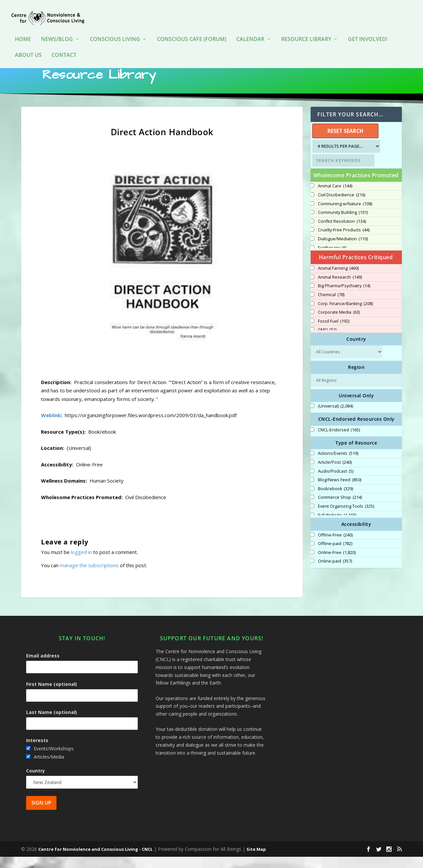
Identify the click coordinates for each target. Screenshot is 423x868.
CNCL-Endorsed (339, 441)
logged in (81, 563)
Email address (43, 667)
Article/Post (335, 474)
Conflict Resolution (342, 233)
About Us (28, 45)
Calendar (250, 30)
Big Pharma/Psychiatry (344, 297)
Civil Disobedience (342, 206)
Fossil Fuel (334, 333)
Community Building (343, 224)
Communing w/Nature (345, 215)
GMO (327, 341)
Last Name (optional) (52, 723)
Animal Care (335, 197)
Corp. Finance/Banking (345, 315)
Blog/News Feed (340, 491)
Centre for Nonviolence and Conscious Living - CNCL (96, 860)
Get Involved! (368, 30)
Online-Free (337, 564)
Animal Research (340, 289)
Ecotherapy (332, 259)
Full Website (337, 527)
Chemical (331, 306)
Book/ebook (335, 500)
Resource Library (306, 30)
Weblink (51, 426)
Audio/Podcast (336, 483)
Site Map (256, 860)
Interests (37, 751)
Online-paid (335, 572)
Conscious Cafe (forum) (192, 30)
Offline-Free (335, 546)
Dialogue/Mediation (343, 250)
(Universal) (335, 417)
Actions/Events (338, 465)
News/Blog (57, 30)
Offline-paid (335, 555)
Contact (64, 45)
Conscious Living (115, 30)
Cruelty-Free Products (344, 241)
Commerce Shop (340, 509)
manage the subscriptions (89, 576)
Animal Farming (338, 280)
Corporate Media (339, 324)
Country (36, 782)
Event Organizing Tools (346, 518)
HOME (23, 30)
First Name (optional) (52, 695)
